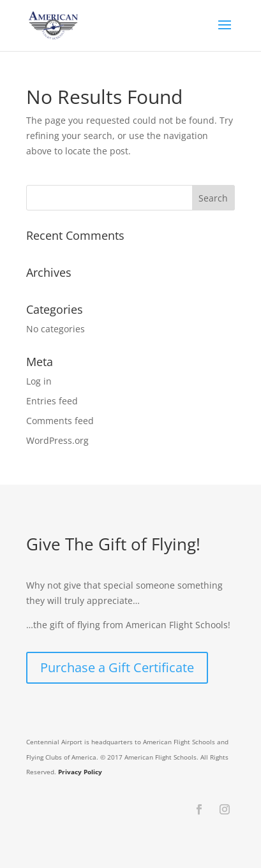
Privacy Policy (80, 772)
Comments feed (60, 421)
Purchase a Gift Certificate (117, 667)
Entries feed (52, 401)
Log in (39, 381)
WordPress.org (57, 440)
